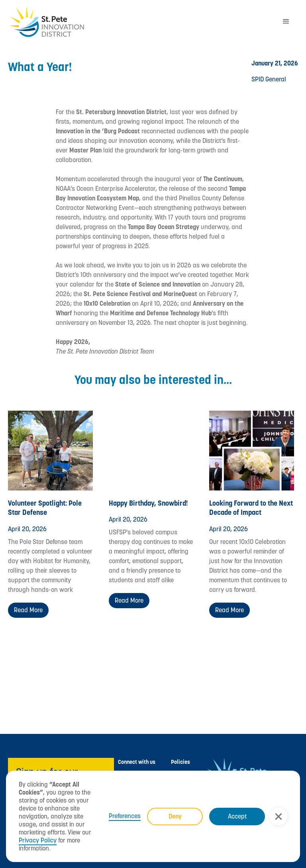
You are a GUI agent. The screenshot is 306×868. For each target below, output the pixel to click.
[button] (279, 817)
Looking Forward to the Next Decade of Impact (251, 508)
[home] (141, 22)
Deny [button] (175, 816)
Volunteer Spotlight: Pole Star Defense (45, 508)
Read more (28, 610)
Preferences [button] (125, 816)
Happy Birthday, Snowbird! (148, 503)
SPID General (269, 79)
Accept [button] (237, 816)
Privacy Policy (38, 840)
